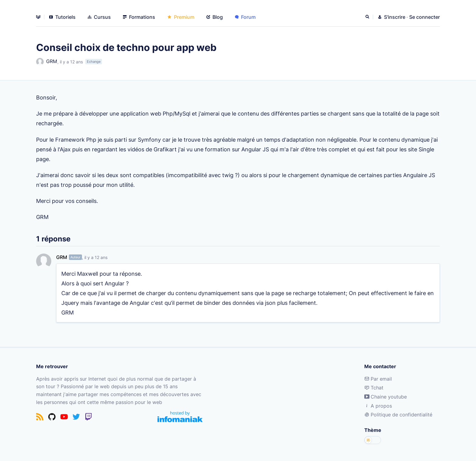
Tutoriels (62, 17)
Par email (378, 379)
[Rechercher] (368, 17)
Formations (139, 17)
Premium (181, 17)
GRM (47, 62)
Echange (94, 62)
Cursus (99, 17)
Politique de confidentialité (398, 415)
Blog (215, 17)
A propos (378, 406)
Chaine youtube (386, 397)
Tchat (374, 388)
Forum (245, 17)
